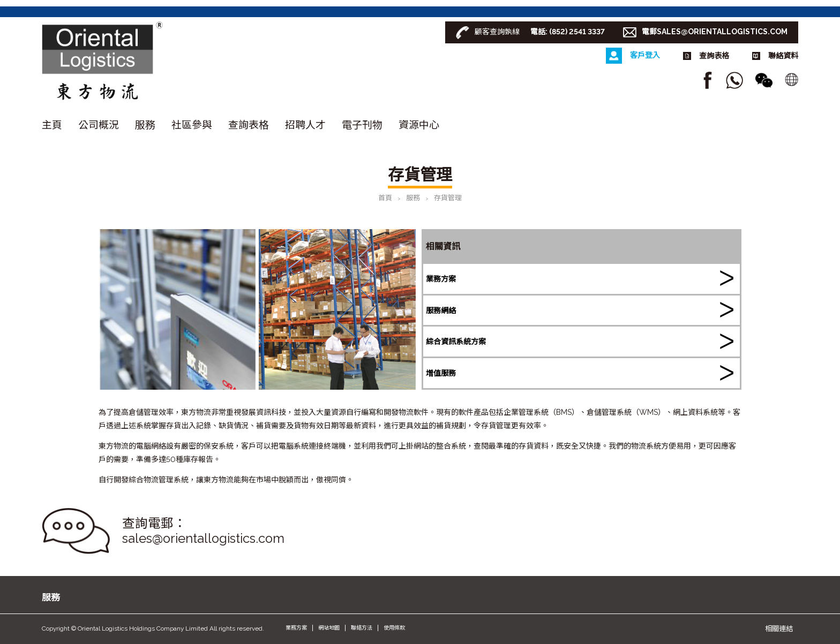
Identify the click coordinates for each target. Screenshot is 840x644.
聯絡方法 (362, 628)
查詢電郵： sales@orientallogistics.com (203, 531)
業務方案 (441, 279)
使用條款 (394, 628)
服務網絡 (441, 310)
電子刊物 (362, 125)
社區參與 (192, 125)
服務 (145, 125)
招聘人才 (305, 125)
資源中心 (419, 125)
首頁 (385, 198)
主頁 (52, 125)
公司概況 (99, 125)
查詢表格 (249, 125)
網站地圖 (329, 628)
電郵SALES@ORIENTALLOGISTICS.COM (715, 32)
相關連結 (779, 628)
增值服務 (441, 373)
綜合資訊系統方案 (456, 342)
